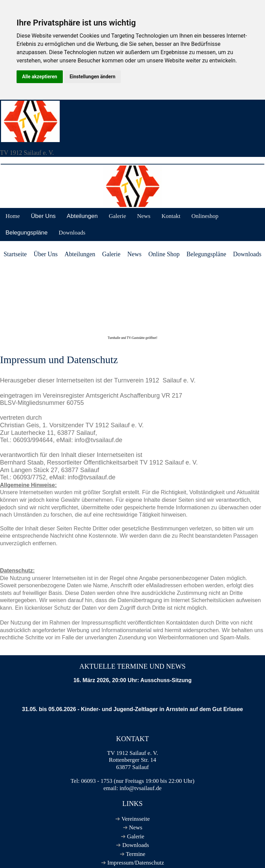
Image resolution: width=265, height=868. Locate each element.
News (144, 216)
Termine (136, 854)
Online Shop (164, 254)
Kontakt (171, 216)
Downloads (72, 233)
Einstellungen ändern (93, 77)
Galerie (117, 216)
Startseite (15, 254)
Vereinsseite (136, 819)
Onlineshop (205, 216)
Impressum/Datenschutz (136, 863)
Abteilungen (82, 216)
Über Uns (43, 216)
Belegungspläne (27, 233)
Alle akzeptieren (40, 77)
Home (13, 216)
